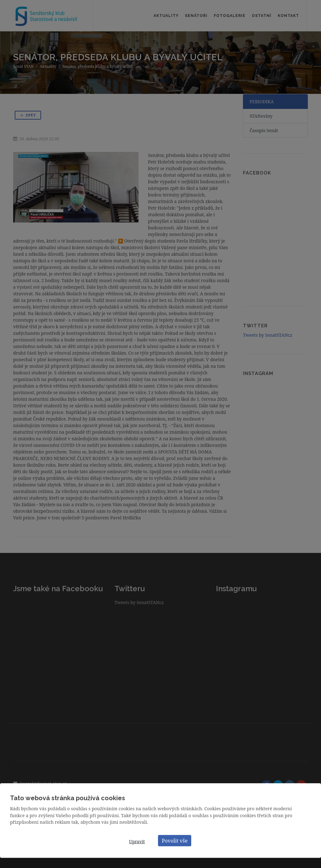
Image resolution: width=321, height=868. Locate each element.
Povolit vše (175, 840)
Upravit (137, 841)
